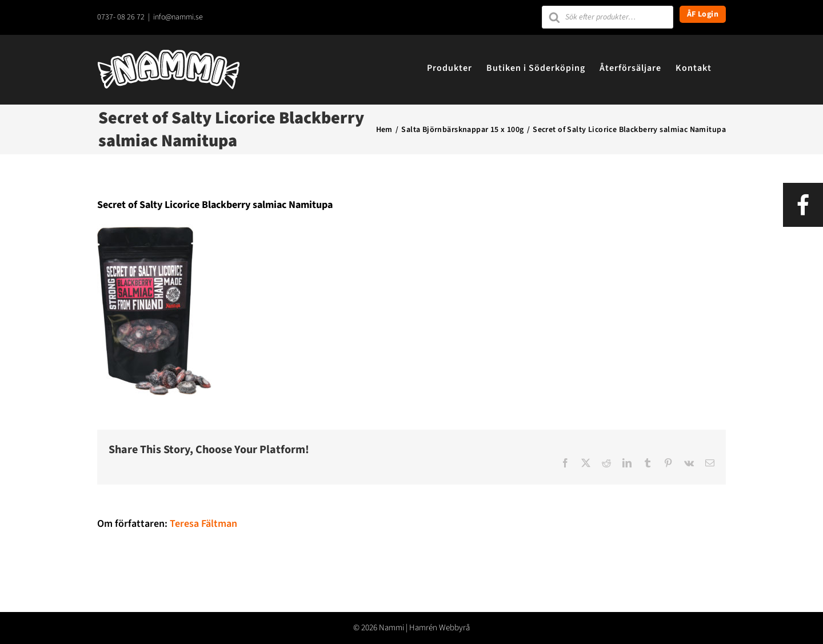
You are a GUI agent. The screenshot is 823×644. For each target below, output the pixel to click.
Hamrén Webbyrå (440, 628)
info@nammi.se (178, 17)
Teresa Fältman (203, 524)
